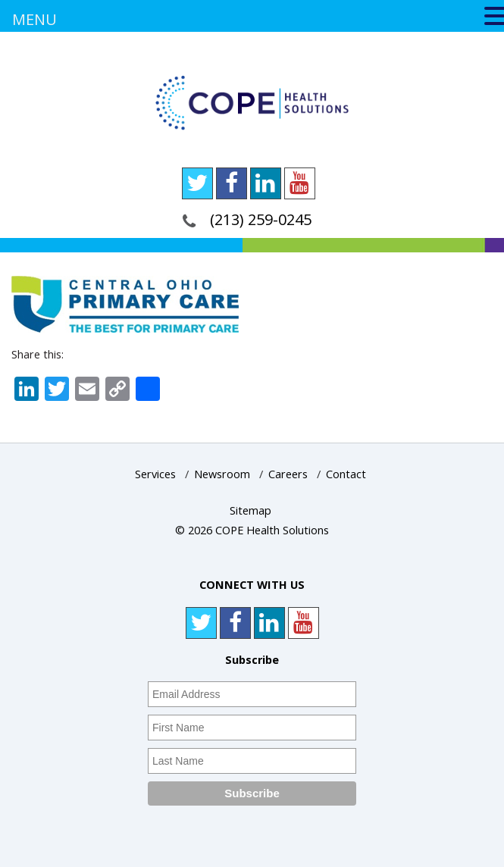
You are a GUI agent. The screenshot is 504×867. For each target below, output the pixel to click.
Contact (346, 474)
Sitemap (250, 510)
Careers (288, 474)
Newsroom (222, 474)
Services (155, 474)
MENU (34, 19)
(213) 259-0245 (261, 219)
